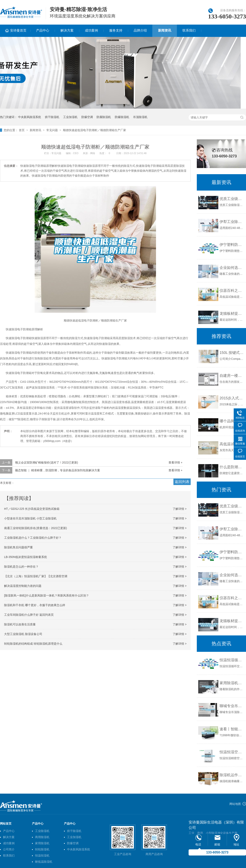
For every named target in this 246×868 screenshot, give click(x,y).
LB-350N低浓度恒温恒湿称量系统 (26, 557)
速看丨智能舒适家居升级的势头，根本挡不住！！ (232, 729)
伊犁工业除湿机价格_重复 (232, 222)
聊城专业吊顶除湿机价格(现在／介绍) (232, 706)
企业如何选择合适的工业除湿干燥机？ (232, 268)
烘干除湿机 (52, 117)
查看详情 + (175, 462)
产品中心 (43, 30)
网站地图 (235, 804)
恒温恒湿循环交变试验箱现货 (232, 660)
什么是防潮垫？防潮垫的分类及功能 (232, 467)
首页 (22, 130)
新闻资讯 (165, 30)
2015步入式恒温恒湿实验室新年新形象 (232, 398)
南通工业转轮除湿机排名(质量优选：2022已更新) (35, 528)
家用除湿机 (42, 843)
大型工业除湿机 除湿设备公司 (23, 634)
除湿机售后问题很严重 (18, 547)
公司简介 (9, 849)
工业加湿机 (70, 117)
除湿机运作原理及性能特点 (232, 775)
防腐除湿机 (104, 117)
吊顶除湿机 (140, 117)
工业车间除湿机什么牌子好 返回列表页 (29, 615)
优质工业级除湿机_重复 (232, 199)
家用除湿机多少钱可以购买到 (232, 683)
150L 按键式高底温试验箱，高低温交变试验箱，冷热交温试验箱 (232, 353)
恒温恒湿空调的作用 (232, 752)
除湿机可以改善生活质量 (20, 624)
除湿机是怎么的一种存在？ (21, 567)
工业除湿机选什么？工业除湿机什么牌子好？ (33, 538)
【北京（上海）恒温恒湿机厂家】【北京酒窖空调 (36, 576)
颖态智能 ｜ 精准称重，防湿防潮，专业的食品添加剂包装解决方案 (58, 470)
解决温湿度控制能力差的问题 (23, 586)
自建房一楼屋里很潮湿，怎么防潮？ (232, 376)
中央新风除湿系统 (30, 117)
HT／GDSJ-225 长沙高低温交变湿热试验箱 (32, 509)
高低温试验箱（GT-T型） (232, 444)
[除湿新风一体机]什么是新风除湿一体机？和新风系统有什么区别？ (47, 595)
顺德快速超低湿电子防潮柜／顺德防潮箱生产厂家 (95, 130)
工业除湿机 (42, 831)
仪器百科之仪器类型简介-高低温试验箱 (232, 291)
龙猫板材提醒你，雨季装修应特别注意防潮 (232, 314)
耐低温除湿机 (44, 862)
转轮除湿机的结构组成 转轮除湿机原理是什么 (33, 644)
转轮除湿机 (42, 849)
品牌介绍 (140, 30)
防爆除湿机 (122, 117)
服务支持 (116, 30)
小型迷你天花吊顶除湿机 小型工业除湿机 (30, 518)
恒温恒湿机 (42, 856)
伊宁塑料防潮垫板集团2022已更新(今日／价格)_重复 (232, 245)
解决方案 (67, 30)
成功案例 (91, 30)
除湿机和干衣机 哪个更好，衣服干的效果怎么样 (35, 605)
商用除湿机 (42, 837)
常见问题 (52, 130)
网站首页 (6, 824)
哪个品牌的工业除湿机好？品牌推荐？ (232, 421)
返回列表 (182, 482)
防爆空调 (87, 117)
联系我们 (189, 30)
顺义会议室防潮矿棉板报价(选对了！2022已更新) (47, 462)
